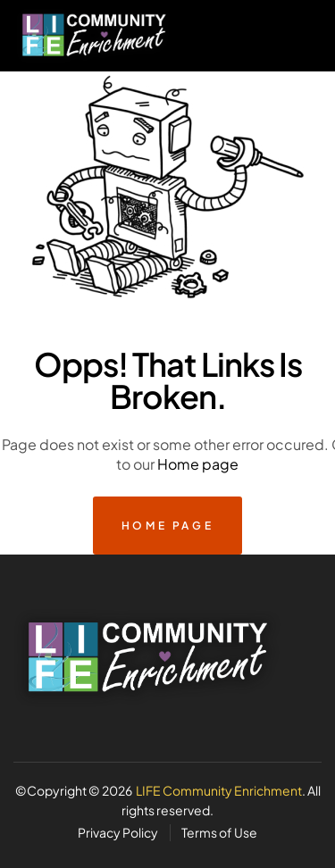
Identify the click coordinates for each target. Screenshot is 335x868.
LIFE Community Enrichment (219, 790)
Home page (198, 464)
